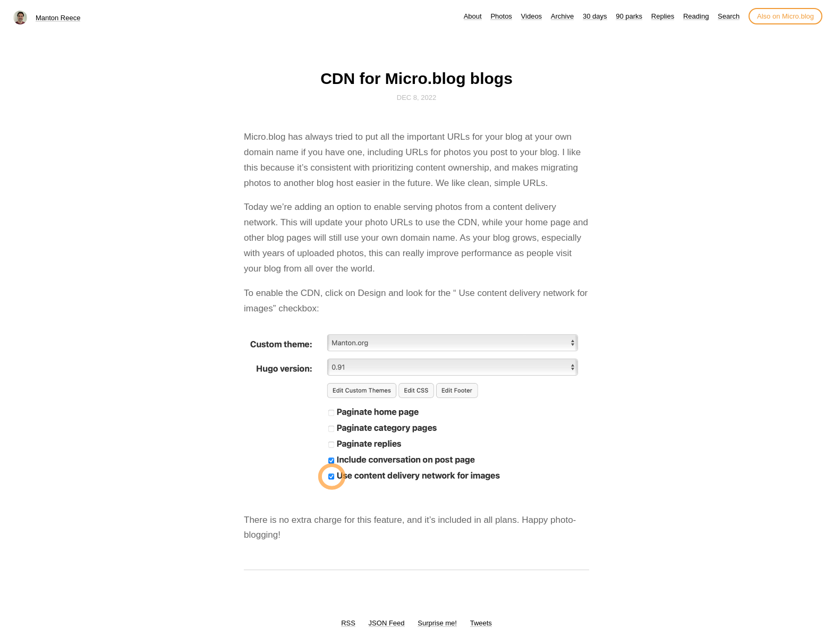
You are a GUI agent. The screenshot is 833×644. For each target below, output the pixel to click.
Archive (562, 16)
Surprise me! (437, 623)
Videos (532, 16)
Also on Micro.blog (785, 16)
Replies (663, 16)
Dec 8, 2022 (416, 98)
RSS (348, 623)
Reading (696, 16)
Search (729, 16)
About (473, 16)
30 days (595, 16)
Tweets (481, 623)
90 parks (629, 16)
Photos (501, 16)
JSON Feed (387, 623)
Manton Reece (58, 18)
